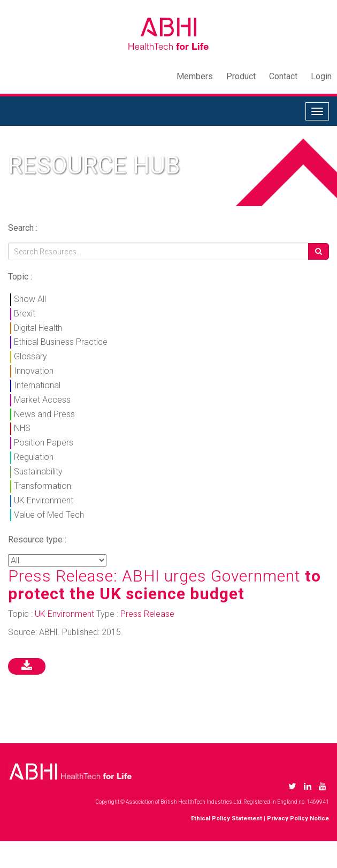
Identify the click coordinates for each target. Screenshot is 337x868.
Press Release (147, 614)
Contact (283, 76)
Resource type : (37, 539)
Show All (30, 299)
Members (195, 76)
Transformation (43, 486)
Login (321, 76)
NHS (22, 428)
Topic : (20, 277)
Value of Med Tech (49, 515)
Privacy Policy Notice (298, 818)
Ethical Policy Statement (227, 818)
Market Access (42, 400)
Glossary (30, 356)
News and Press (44, 414)
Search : (23, 228)
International (37, 385)
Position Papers (44, 443)
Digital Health (38, 328)
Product (241, 76)
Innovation (34, 371)
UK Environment (44, 500)
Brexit (25, 314)
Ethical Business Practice (61, 342)
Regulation (34, 457)
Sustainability (38, 471)
